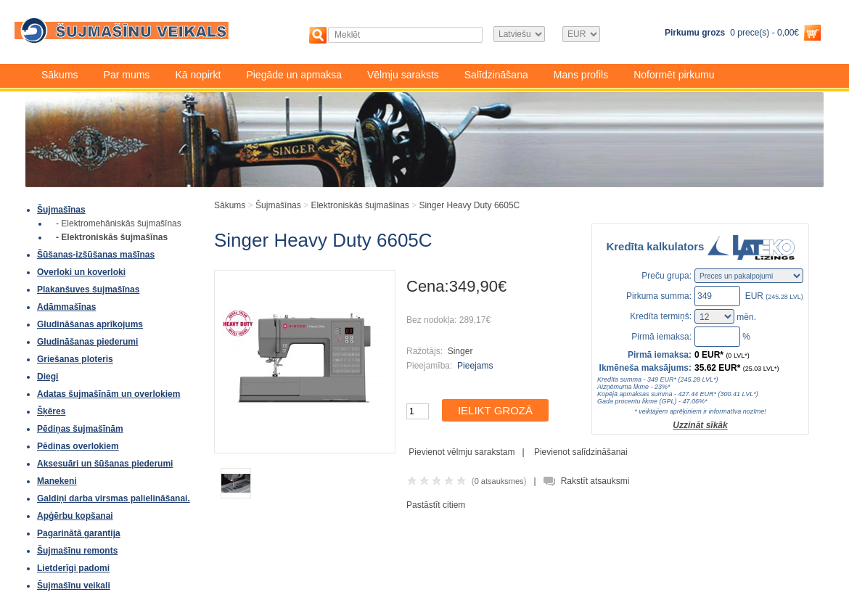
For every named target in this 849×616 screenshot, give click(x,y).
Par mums (127, 75)
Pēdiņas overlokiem (78, 446)
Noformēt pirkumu (674, 75)
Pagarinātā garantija (79, 533)
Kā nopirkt (198, 75)
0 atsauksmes (499, 481)
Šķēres (51, 411)
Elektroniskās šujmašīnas (360, 205)
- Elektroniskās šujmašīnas (112, 237)
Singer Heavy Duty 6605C (470, 205)
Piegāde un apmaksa (294, 75)
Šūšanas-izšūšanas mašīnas (96, 255)
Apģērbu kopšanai (75, 516)
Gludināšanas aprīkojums (90, 324)
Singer (460, 351)
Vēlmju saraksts (403, 75)
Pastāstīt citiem (436, 505)
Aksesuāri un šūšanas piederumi (105, 464)
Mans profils (581, 75)
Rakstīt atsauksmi (595, 481)
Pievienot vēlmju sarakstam (462, 452)
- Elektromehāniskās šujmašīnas (119, 223)
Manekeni (57, 481)
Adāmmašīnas (66, 307)
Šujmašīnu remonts (77, 551)
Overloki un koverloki (81, 272)
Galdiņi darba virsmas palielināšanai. (114, 498)
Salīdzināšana (496, 75)
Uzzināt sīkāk (700, 425)
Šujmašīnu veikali (74, 586)
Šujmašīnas (61, 210)
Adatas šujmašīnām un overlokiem (108, 394)
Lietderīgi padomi (73, 568)
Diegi (48, 377)
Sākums (60, 75)
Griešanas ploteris (75, 359)
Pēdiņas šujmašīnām (80, 429)
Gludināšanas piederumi (87, 342)
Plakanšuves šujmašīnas (88, 289)
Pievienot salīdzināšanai (581, 452)
